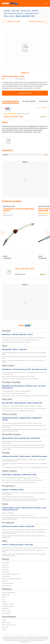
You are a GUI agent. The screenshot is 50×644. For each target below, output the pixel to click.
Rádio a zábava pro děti (9, 625)
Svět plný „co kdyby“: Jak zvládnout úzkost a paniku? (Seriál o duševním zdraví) (24, 530)
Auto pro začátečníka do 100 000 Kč (12, 579)
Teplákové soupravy (8, 606)
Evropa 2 (4, 629)
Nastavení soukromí (39, 640)
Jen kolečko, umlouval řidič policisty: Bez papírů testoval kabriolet (21, 340)
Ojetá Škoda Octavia (8, 583)
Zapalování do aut (32, 13)
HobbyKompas (6, 576)
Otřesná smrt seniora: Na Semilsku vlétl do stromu (16, 342)
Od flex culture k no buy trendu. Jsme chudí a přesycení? (18, 497)
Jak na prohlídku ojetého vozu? (11, 574)
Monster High (6, 595)
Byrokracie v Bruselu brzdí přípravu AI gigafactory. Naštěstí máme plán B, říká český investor (24, 426)
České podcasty (6, 623)
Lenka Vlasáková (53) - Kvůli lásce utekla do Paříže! (16, 391)
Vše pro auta (26, 11)
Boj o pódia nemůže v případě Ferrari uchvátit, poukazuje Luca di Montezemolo (24, 408)
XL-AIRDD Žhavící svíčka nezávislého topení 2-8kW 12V (19, 210)
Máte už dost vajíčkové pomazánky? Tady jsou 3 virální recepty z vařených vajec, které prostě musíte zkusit (24, 460)
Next (47, 232)
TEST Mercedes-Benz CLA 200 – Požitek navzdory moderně (18, 411)
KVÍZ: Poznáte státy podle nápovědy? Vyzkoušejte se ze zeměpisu (20, 478)
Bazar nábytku (6, 613)
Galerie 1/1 (25, 73)
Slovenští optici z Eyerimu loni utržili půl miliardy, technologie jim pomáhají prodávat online (23, 448)
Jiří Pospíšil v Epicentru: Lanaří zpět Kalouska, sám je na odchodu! (20, 379)
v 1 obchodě (7, 258)
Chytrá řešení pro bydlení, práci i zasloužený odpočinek (17, 515)
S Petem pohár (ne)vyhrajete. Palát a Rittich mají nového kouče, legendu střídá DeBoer (24, 353)
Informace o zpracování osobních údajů (16, 640)
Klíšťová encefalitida (8, 513)
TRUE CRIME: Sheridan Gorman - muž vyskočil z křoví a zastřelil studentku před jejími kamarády (24, 494)
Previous (3, 232)
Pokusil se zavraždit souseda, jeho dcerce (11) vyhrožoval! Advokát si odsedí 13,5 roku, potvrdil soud (24, 373)
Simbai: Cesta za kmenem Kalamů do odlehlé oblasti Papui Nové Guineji (22, 480)
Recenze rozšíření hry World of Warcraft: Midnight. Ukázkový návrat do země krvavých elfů (23, 537)
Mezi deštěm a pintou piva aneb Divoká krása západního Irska (19, 482)
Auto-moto (15, 11)
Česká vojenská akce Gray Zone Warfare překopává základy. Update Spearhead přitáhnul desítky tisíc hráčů (24, 430)
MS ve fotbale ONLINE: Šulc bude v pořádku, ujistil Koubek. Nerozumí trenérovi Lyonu (24, 357)
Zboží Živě (5, 565)
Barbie (4, 597)
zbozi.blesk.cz (6, 572)
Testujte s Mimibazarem (9, 593)
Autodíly (35, 11)
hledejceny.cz (6, 563)
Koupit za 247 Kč (25, 93)
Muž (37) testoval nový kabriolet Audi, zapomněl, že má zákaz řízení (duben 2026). (25, 548)
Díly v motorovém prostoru (14, 13)
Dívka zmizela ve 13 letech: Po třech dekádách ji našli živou (18, 376)
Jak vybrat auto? (7, 586)
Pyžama (4, 602)
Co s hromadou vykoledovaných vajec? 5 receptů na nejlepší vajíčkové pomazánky (25, 467)
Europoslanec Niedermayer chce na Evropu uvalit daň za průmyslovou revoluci (24, 445)
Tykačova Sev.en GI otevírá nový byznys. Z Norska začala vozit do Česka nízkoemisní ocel (22, 442)
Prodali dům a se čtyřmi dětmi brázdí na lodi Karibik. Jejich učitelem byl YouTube (25, 396)
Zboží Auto (5, 581)
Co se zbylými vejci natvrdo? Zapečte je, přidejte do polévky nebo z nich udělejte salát (25, 464)
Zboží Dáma (5, 569)
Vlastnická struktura (25, 642)
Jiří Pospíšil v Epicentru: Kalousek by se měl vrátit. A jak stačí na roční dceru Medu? (23, 551)
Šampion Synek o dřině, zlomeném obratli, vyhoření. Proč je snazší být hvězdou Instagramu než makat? (24, 555)
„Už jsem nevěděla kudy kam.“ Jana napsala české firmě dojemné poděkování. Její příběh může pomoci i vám (25, 518)
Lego (3, 599)
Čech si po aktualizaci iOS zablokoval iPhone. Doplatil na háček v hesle (22, 423)
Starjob (4, 620)
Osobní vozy (5, 567)
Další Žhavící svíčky (9, 206)
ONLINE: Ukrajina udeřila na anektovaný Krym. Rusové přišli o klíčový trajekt (23, 338)
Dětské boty (5, 609)
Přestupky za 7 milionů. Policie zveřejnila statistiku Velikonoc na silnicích (22, 406)
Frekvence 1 (5, 627)
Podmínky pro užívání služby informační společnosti (33, 639)
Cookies (30, 640)
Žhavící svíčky (9, 16)
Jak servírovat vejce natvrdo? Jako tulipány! (14, 393)
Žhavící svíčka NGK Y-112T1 (13, 76)
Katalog (7, 11)
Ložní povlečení (6, 611)
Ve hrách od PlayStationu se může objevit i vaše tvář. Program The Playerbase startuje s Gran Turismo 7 (24, 533)
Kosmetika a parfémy (8, 604)
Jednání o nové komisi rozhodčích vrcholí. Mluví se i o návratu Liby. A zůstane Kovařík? (23, 361)
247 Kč (42, 117)
